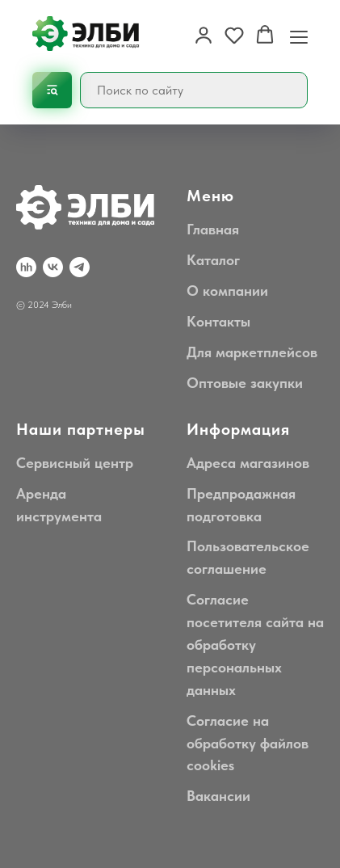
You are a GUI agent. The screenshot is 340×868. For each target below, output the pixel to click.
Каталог (213, 260)
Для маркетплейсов (252, 352)
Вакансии (218, 796)
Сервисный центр (75, 463)
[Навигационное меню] (299, 36)
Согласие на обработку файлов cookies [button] (248, 743)
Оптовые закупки (245, 383)
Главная (213, 229)
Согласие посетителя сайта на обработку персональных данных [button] (255, 645)
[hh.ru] (26, 267)
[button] (204, 35)
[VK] (53, 267)
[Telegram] (80, 267)
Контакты (218, 321)
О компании (227, 291)
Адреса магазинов (248, 463)
